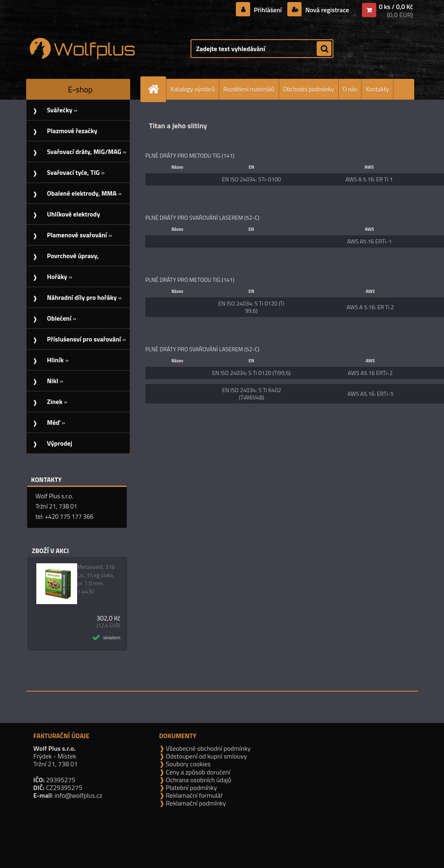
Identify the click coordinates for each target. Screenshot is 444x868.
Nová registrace (326, 10)
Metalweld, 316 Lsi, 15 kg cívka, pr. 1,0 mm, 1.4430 (96, 579)
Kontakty (377, 89)
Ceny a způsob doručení (197, 772)
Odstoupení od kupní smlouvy (206, 756)
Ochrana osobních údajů (198, 780)
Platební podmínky (191, 788)
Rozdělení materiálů (249, 89)
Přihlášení (268, 10)
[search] (324, 49)
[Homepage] (157, 89)
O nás (350, 89)
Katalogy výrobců (193, 89)
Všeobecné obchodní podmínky (208, 748)
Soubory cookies (188, 764)
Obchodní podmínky (309, 89)
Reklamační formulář (194, 795)
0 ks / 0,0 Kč (396, 7)
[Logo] (82, 49)
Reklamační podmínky (195, 803)
